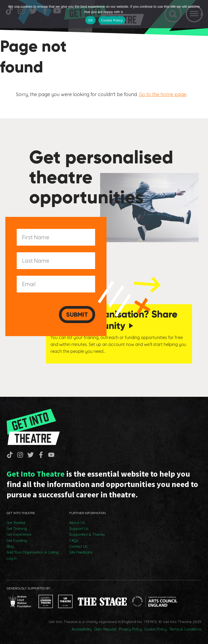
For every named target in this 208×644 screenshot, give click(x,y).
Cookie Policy (156, 629)
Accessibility (82, 629)
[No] (201, 14)
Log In (12, 558)
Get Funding (17, 540)
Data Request (105, 629)
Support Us (79, 529)
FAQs (74, 540)
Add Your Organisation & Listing (33, 552)
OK (90, 20)
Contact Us (78, 546)
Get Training (17, 529)
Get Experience (19, 534)
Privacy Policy (130, 629)
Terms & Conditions (185, 629)
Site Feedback (81, 552)
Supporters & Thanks (87, 534)
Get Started (16, 523)
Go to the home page (163, 94)
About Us (77, 523)
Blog (10, 546)
